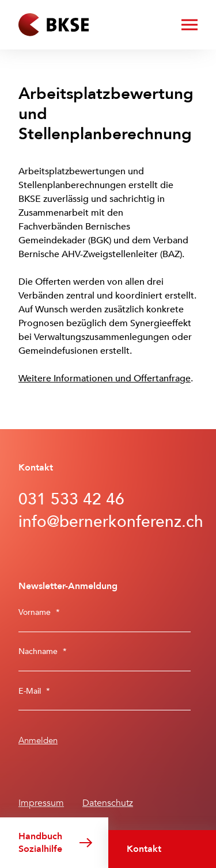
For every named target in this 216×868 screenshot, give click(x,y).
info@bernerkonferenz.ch (108, 522)
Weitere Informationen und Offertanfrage (105, 378)
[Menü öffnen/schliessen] (190, 25)
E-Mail (34, 691)
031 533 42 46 (71, 499)
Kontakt (144, 849)
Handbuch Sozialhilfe (40, 843)
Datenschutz (108, 803)
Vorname (39, 612)
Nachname (43, 651)
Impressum (41, 803)
